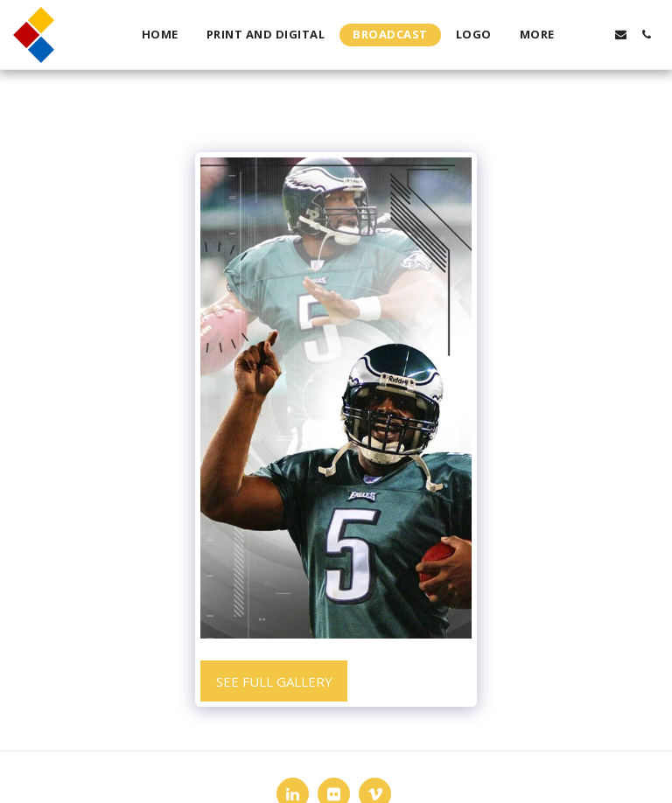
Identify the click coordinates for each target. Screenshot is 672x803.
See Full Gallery (274, 681)
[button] (595, 35)
